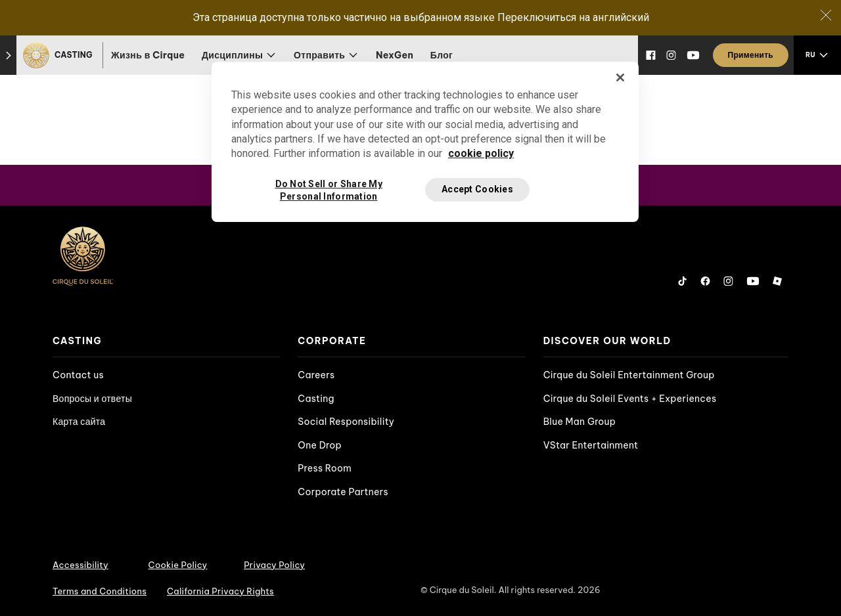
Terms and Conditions (100, 591)
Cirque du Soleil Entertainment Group (629, 375)
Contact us (78, 375)
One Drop (320, 445)
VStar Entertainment (591, 445)
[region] (425, 142)
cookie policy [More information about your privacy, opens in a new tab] (481, 153)
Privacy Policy (274, 565)
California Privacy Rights (220, 591)
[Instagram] (671, 55)
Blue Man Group (580, 422)
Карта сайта (79, 422)
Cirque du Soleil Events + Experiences (630, 399)
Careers (316, 375)
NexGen (395, 55)
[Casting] (59, 55)
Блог (442, 55)
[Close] (826, 15)
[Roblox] (777, 281)
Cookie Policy (178, 565)
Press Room (325, 468)
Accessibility (80, 565)
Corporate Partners (343, 492)
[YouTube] (693, 55)
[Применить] (751, 55)
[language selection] (817, 55)
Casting (316, 399)
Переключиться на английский (573, 17)
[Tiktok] (683, 281)
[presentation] (166, 341)
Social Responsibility (346, 422)
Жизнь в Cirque (148, 55)
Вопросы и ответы (92, 399)
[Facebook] (651, 55)
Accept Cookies (477, 189)
